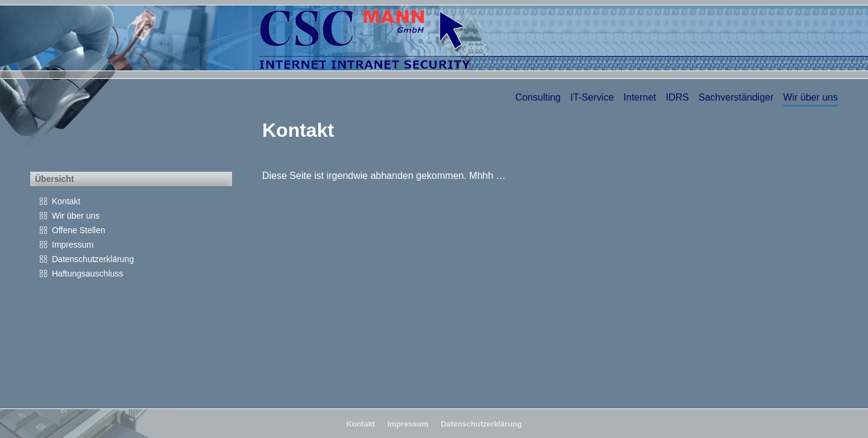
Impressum (73, 245)
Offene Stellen (78, 230)
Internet (640, 97)
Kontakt (66, 201)
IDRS (678, 97)
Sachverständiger (736, 97)
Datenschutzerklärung (93, 259)
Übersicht (55, 179)
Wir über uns (810, 97)
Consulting (538, 97)
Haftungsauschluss (87, 274)
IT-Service (592, 97)
